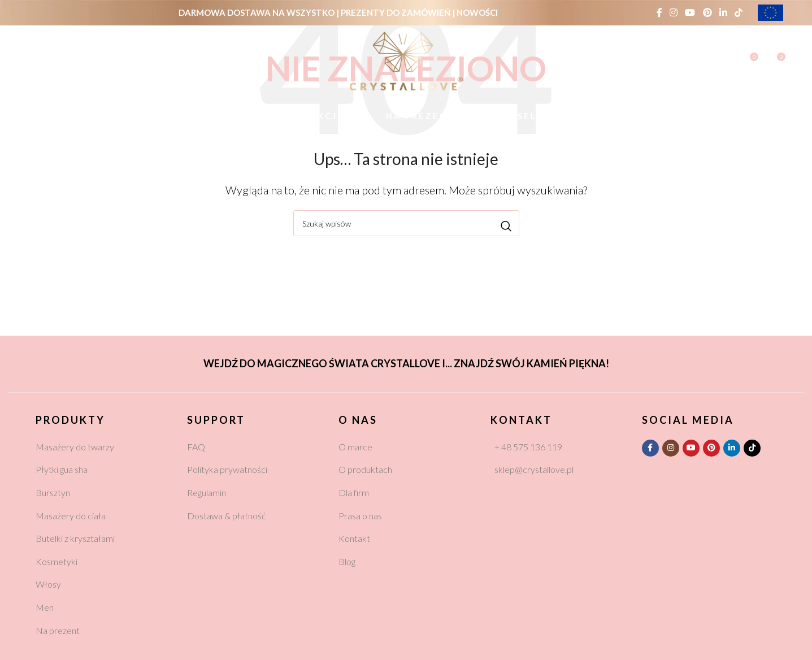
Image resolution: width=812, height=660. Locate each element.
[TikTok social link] (739, 12)
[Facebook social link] (659, 12)
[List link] (103, 447)
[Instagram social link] (674, 12)
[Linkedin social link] (723, 12)
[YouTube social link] (690, 12)
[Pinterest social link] (707, 12)
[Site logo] (406, 59)
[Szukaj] (35, 61)
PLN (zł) (197, 60)
